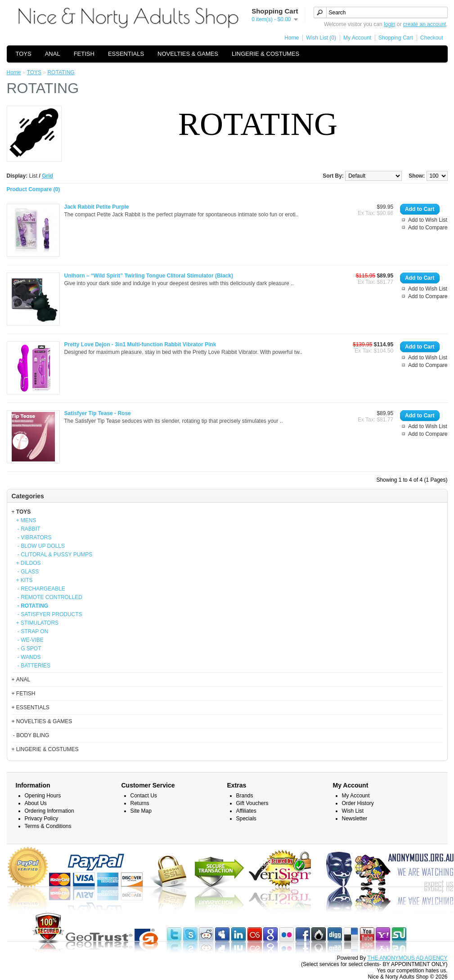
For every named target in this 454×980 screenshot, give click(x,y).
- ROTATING (32, 606)
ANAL (53, 54)
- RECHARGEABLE (41, 589)
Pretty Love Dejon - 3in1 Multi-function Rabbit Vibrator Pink (140, 345)
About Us (36, 803)
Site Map (141, 811)
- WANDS (29, 657)
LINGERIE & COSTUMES (265, 54)
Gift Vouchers (252, 803)
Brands (245, 796)
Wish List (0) (321, 38)
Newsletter (355, 819)
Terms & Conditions (48, 826)
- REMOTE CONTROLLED (49, 597)
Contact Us (144, 796)
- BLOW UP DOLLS (40, 546)
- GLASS (28, 572)
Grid (47, 176)
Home (292, 38)
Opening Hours (43, 796)
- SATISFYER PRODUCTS (49, 614)
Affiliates (246, 811)
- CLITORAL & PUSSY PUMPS (54, 555)
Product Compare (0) (34, 189)
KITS (27, 580)
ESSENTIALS (126, 54)
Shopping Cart (396, 38)
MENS (29, 520)
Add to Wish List (428, 220)
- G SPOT (29, 649)
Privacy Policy (42, 819)
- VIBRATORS (34, 537)
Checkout (432, 38)
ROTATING (61, 72)
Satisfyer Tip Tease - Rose (98, 413)
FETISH (84, 54)
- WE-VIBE (30, 640)
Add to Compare (428, 228)
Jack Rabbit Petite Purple (97, 207)
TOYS (24, 54)
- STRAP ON (32, 631)
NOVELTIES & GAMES (188, 54)
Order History (358, 803)
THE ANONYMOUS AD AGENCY (407, 958)
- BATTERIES (33, 666)
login (389, 24)
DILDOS (31, 563)
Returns (140, 803)
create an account (425, 24)
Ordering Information (49, 811)
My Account (357, 38)
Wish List (353, 811)
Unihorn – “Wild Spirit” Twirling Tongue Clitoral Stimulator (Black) (149, 276)
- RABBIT (28, 529)
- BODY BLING (31, 735)
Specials (246, 819)
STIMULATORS (40, 623)
